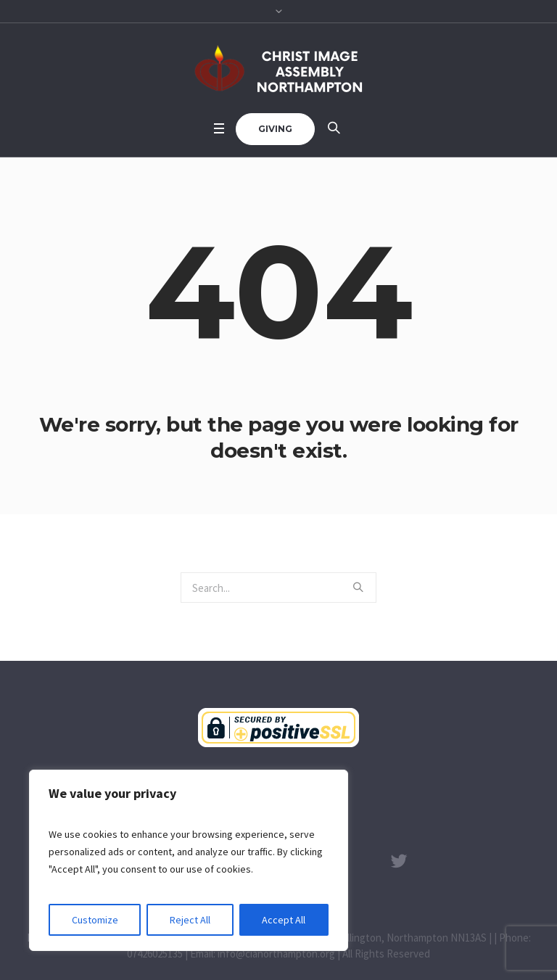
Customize (95, 920)
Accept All (284, 920)
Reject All (190, 920)
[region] (189, 860)
